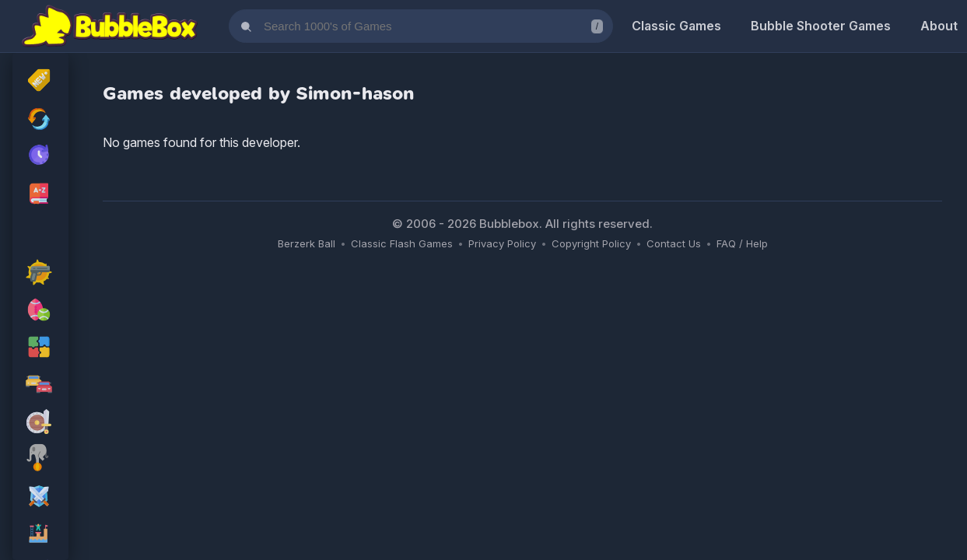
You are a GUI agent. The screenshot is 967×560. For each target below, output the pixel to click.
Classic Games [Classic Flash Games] (676, 26)
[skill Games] (40, 460)
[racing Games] (40, 386)
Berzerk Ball (307, 243)
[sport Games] (40, 311)
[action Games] (40, 274)
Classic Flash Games (402, 243)
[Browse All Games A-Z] (40, 194)
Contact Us (674, 243)
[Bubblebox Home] (110, 26)
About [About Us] (939, 26)
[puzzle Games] (40, 348)
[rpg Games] (40, 498)
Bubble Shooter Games (821, 26)
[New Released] (40, 82)
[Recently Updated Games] (40, 119)
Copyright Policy (591, 243)
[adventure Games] (40, 423)
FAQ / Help (742, 243)
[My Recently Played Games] (40, 156)
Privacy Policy (502, 243)
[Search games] (421, 26)
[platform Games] (40, 535)
